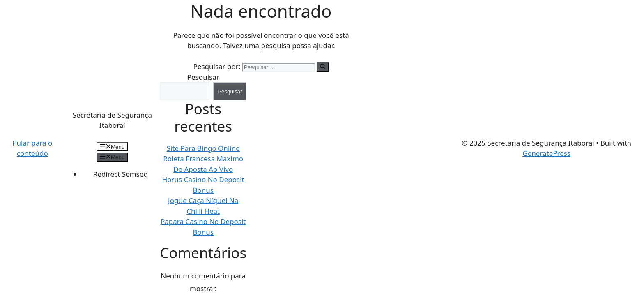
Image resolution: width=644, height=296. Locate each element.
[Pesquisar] (323, 67)
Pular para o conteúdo (32, 148)
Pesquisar (203, 77)
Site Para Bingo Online (203, 148)
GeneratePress (546, 153)
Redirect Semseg (121, 174)
